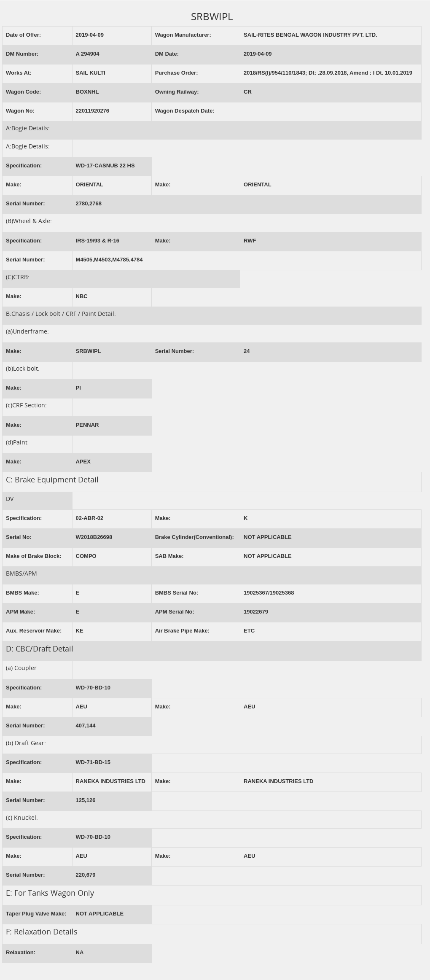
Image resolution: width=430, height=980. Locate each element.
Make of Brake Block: (34, 556)
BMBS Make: (23, 593)
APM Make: (20, 612)
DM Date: (167, 54)
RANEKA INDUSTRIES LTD (111, 781)
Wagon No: (20, 111)
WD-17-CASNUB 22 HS (105, 166)
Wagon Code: (23, 92)
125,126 (86, 800)
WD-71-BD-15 (93, 762)
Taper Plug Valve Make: (36, 914)
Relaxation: (21, 952)
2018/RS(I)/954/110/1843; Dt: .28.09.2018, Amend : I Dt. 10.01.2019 (328, 73)
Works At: (19, 73)
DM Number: (22, 54)
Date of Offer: (23, 35)
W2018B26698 (94, 537)
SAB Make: (169, 556)
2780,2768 (89, 203)
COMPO (86, 556)
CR (248, 92)
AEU (82, 707)
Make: (14, 184)
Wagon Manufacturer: (183, 35)
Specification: (24, 166)
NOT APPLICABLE (268, 537)
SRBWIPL (89, 351)
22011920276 (93, 111)
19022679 (256, 612)
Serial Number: (25, 203)
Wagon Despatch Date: (185, 111)
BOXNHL (87, 92)
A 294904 (88, 54)
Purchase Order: (177, 73)
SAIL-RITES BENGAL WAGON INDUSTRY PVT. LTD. (310, 35)
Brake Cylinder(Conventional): (195, 537)
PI (78, 388)
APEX (83, 462)
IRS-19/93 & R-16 (98, 241)
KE (80, 631)
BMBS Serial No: (177, 593)
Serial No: (19, 537)
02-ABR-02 (90, 518)
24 (247, 351)
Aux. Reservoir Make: (34, 631)
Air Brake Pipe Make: (182, 631)
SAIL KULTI (91, 73)
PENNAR (87, 425)
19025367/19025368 (269, 593)
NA (80, 952)
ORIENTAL (90, 184)
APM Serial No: (175, 612)
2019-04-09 (90, 35)
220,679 (86, 875)
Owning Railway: (177, 92)
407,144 (86, 726)
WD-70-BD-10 (93, 688)
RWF (250, 241)
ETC (249, 631)
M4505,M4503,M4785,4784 (109, 260)
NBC (82, 296)
